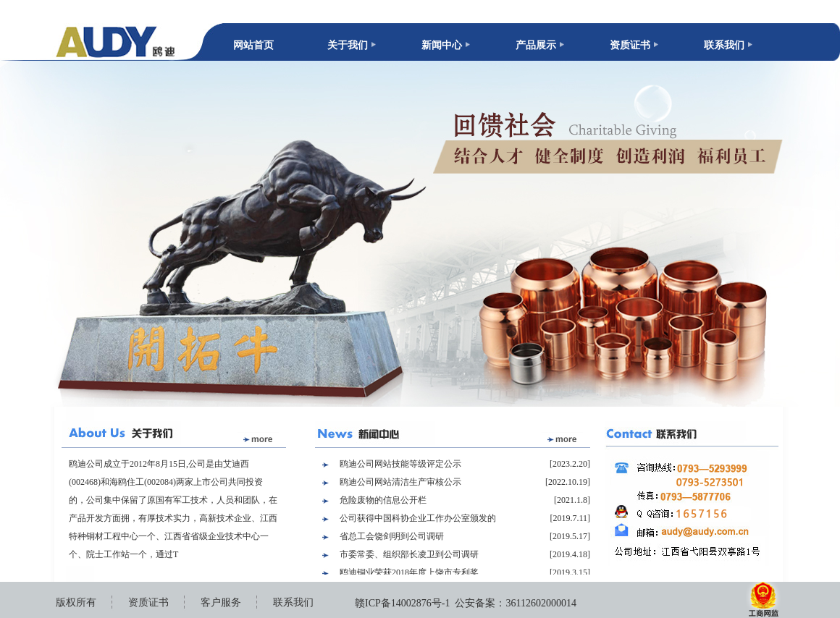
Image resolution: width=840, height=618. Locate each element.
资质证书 (630, 45)
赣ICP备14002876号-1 (402, 603)
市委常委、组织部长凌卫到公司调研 (409, 554)
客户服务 (221, 602)
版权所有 (76, 602)
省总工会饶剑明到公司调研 (392, 536)
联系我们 (724, 45)
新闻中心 (442, 45)
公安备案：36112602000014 (515, 603)
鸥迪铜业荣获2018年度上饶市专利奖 (409, 572)
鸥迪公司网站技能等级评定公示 (400, 464)
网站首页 (253, 45)
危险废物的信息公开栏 (383, 500)
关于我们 (348, 45)
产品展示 (536, 45)
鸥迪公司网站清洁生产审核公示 (400, 482)
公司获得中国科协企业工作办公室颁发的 (418, 518)
